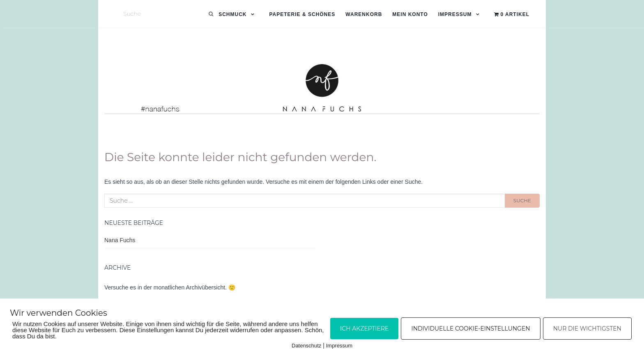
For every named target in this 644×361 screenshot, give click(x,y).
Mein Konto (410, 14)
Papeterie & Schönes (302, 14)
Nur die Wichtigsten (587, 329)
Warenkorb (364, 14)
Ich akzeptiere (364, 329)
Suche (522, 200)
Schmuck (232, 14)
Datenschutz (306, 346)
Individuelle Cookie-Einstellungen (470, 329)
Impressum (455, 14)
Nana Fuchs (120, 240)
